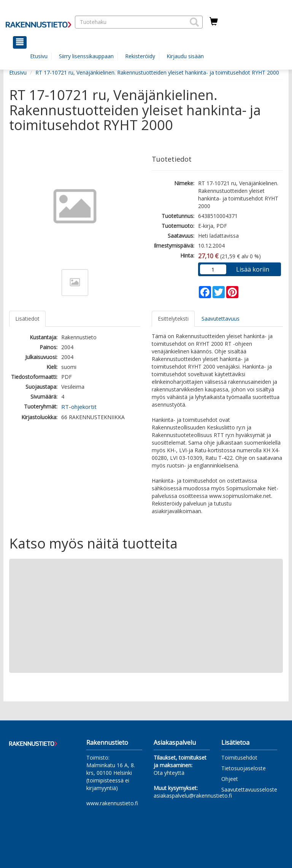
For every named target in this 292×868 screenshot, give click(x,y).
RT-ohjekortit (79, 407)
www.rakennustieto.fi (112, 803)
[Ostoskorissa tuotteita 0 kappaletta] (214, 22)
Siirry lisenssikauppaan (86, 56)
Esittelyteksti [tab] (173, 319)
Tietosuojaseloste (244, 768)
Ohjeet (230, 779)
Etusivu (39, 56)
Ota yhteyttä (169, 773)
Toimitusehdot (239, 758)
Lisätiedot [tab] (27, 319)
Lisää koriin (253, 269)
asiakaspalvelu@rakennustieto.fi (193, 796)
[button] (194, 22)
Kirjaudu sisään (185, 56)
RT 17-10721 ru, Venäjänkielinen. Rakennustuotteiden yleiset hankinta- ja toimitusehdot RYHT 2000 (157, 72)
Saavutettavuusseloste (249, 789)
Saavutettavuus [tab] (221, 319)
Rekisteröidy (140, 56)
